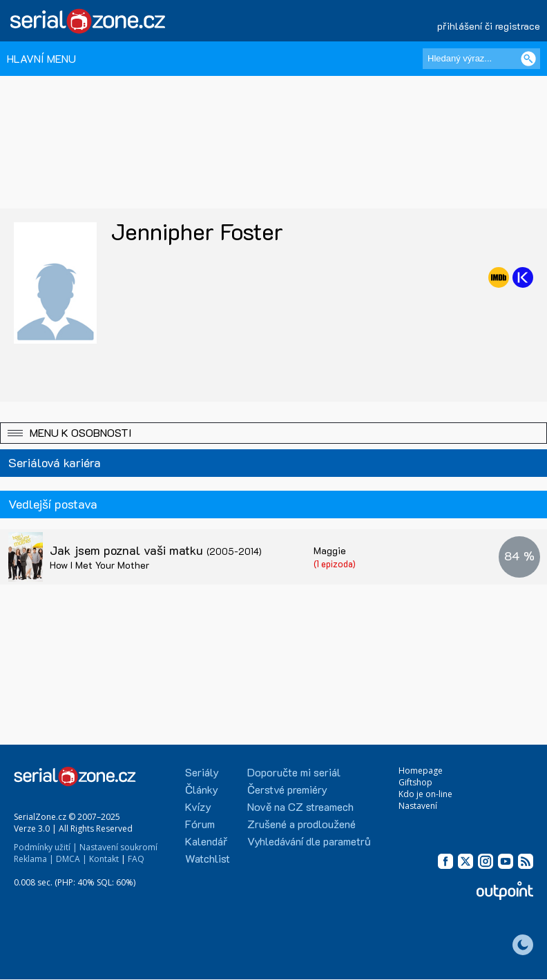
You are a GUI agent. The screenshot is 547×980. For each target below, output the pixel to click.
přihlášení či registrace (489, 26)
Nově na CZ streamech (300, 806)
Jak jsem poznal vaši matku (156, 550)
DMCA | (71, 859)
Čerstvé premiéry (287, 789)
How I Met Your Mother (99, 565)
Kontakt (104, 859)
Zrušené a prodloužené (301, 824)
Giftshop (415, 782)
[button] (273, 433)
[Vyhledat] (528, 59)
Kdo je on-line (425, 794)
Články (202, 789)
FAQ (136, 859)
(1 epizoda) (335, 563)
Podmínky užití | (46, 847)
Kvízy (198, 806)
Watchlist (208, 858)
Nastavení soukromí (118, 847)
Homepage (421, 771)
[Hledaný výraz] (481, 59)
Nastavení (418, 806)
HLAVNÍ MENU (41, 58)
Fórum (200, 824)
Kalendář (206, 841)
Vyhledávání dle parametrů (309, 841)
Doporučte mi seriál (294, 772)
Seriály (202, 772)
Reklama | (34, 859)
